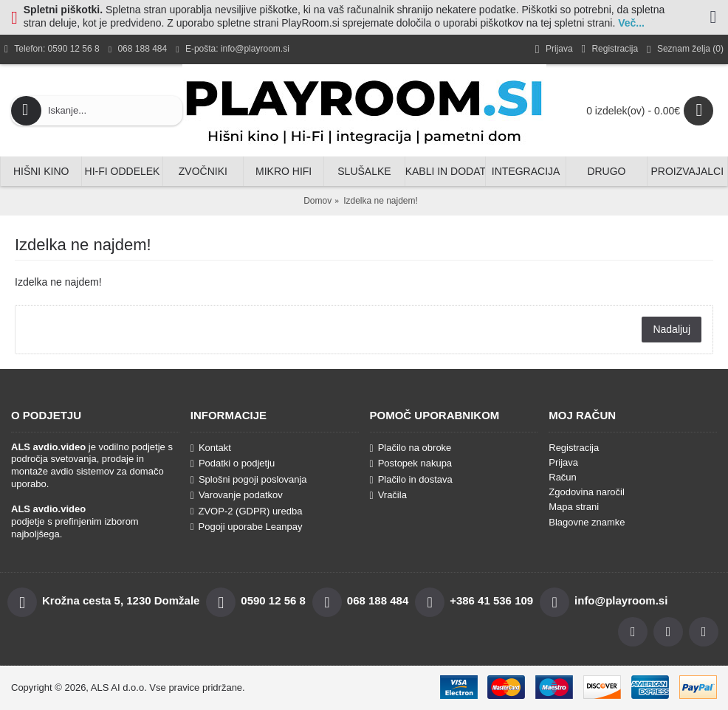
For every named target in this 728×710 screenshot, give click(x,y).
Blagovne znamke (587, 522)
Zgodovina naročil (587, 492)
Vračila (388, 495)
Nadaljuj (672, 329)
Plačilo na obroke (411, 448)
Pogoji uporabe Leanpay (247, 527)
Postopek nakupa (411, 463)
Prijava (563, 462)
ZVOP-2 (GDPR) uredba (247, 511)
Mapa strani (574, 507)
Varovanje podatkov (237, 495)
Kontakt (211, 448)
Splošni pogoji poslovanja (249, 480)
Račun (563, 477)
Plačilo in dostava (411, 480)
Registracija (574, 448)
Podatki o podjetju (233, 463)
